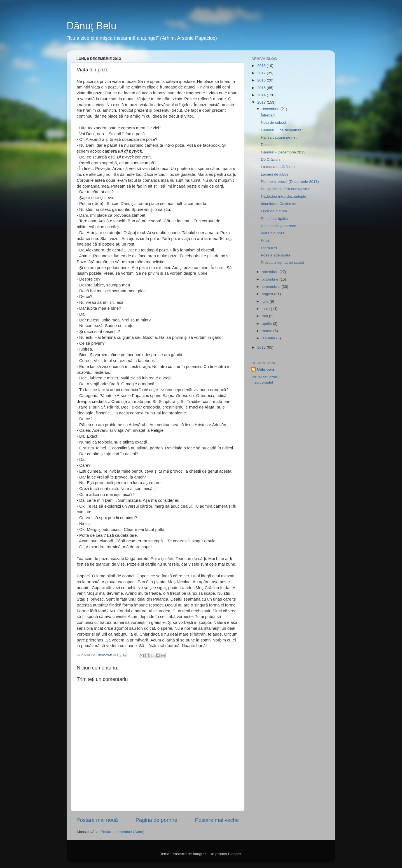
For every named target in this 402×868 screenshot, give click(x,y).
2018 (262, 66)
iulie (266, 301)
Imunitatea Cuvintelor (279, 204)
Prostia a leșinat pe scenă (283, 262)
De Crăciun (270, 159)
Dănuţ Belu (92, 26)
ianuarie (269, 338)
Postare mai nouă (97, 820)
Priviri (266, 240)
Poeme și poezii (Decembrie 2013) (290, 182)
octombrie (271, 279)
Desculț (267, 145)
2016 (262, 80)
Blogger (234, 854)
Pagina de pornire (156, 820)
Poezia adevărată (276, 255)
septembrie (272, 287)
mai (265, 316)
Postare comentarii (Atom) (122, 832)
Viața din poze (273, 233)
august (268, 294)
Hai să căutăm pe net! (279, 137)
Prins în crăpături (275, 219)
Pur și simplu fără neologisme (286, 189)
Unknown (266, 369)
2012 (262, 347)
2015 (262, 88)
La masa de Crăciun (278, 167)
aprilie (267, 324)
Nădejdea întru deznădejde (284, 196)
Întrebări (268, 115)
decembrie (271, 109)
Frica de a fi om (274, 211)
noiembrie (271, 272)
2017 (262, 73)
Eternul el (269, 248)
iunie (266, 309)
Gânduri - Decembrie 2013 (283, 152)
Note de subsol (274, 123)
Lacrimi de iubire (275, 174)
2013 (262, 102)
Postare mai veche (217, 820)
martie (267, 331)
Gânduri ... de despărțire (281, 130)
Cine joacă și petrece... (280, 226)
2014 (262, 95)
